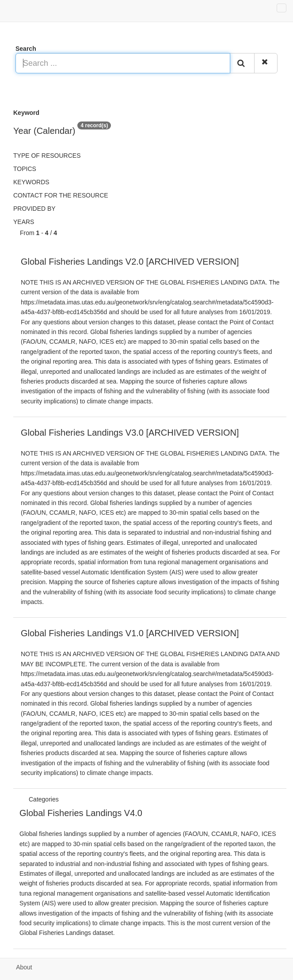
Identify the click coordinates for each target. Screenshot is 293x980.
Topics (25, 169)
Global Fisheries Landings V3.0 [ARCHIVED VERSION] (130, 433)
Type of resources (47, 156)
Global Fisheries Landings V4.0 (81, 813)
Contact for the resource (61, 195)
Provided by (34, 209)
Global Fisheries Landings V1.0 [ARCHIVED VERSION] (130, 633)
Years (24, 222)
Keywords (31, 182)
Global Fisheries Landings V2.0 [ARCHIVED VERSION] (130, 262)
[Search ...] (123, 63)
